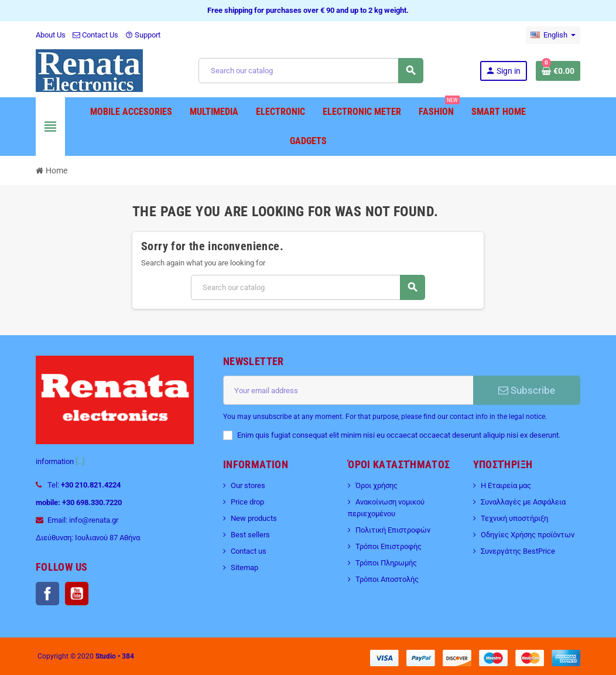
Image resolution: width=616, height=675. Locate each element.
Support (143, 35)
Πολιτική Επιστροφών (393, 530)
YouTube (77, 594)
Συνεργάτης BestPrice (518, 551)
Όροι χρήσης (377, 485)
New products (254, 518)
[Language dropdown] (553, 35)
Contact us (249, 551)
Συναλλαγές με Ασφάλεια (523, 502)
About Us (51, 35)
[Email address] (348, 390)
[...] (80, 461)
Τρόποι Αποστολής (387, 579)
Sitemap (244, 567)
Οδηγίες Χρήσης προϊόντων (528, 535)
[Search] (311, 71)
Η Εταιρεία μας (506, 485)
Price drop (247, 502)
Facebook (47, 594)
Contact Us (95, 35)
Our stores (248, 485)
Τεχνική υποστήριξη (514, 518)
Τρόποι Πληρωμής (386, 563)
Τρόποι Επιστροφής (389, 546)
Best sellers (250, 535)
